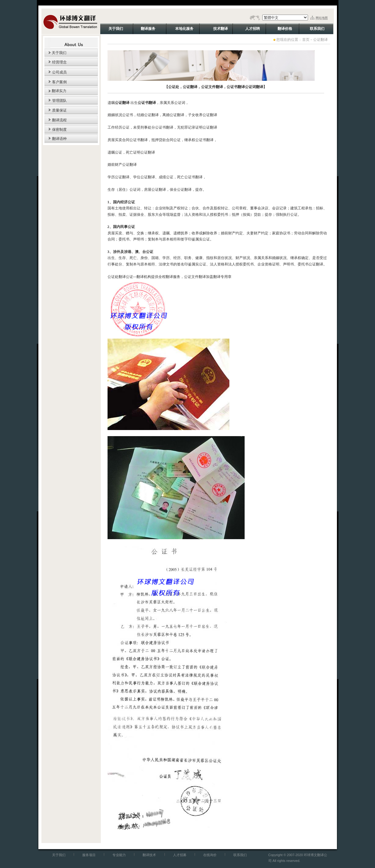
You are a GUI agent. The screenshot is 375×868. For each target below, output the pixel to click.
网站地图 (322, 18)
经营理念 (59, 62)
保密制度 (59, 130)
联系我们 (240, 855)
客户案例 (59, 82)
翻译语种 (59, 139)
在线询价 (210, 855)
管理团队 (59, 101)
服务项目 (89, 855)
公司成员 (59, 72)
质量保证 (59, 110)
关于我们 (55, 53)
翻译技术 (149, 855)
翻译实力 (55, 91)
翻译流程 (59, 120)
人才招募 (180, 855)
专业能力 (119, 855)
